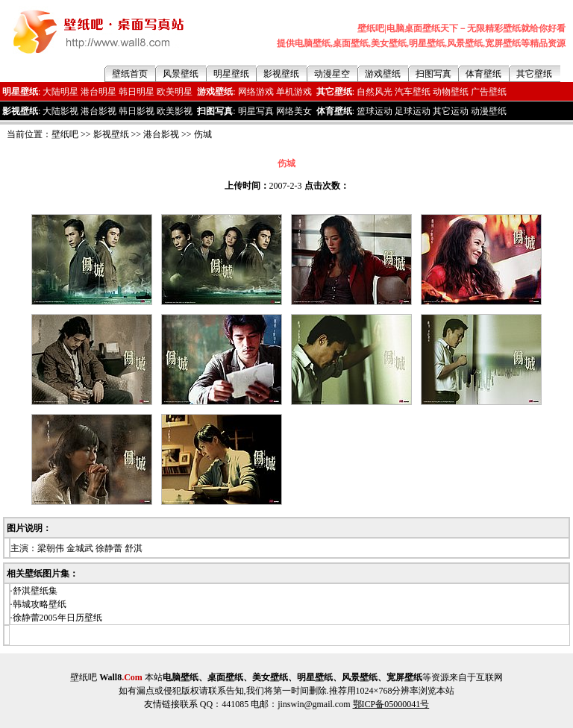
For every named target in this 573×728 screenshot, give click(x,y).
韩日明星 (137, 92)
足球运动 (413, 111)
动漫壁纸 (489, 111)
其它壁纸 (534, 74)
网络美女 (294, 111)
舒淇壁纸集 (35, 591)
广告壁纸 (489, 92)
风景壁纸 (181, 74)
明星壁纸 (231, 74)
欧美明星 (175, 92)
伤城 (203, 134)
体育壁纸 (483, 74)
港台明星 (98, 92)
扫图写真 (433, 74)
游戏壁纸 (383, 74)
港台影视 (98, 111)
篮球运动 (375, 111)
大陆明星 (60, 92)
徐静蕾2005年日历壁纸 (57, 618)
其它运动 (451, 111)
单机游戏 (294, 92)
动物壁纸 (451, 92)
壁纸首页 (130, 74)
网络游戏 (256, 92)
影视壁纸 (281, 74)
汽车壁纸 (413, 92)
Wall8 (121, 677)
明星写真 (256, 111)
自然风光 (375, 92)
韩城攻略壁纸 (40, 604)
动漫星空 (332, 74)
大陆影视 (60, 111)
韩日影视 (137, 111)
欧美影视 (175, 111)
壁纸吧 (65, 134)
